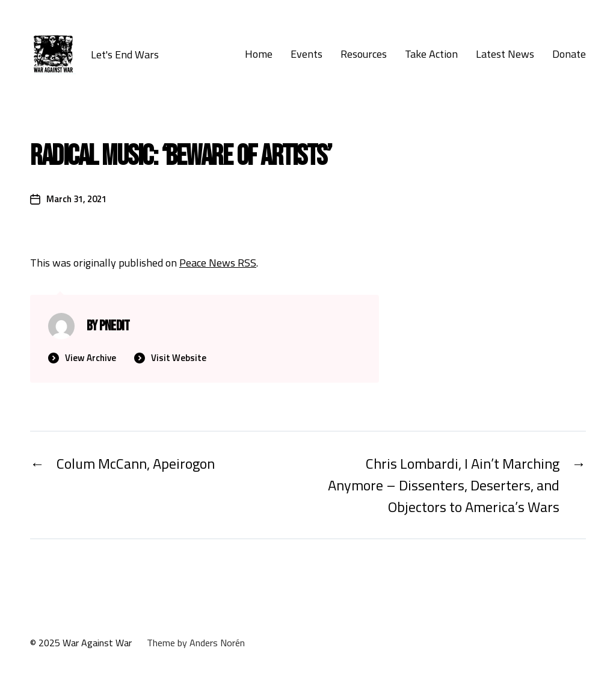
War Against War (97, 643)
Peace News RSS (218, 263)
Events (306, 54)
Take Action (431, 54)
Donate (569, 54)
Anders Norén (217, 643)
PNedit (115, 326)
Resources (364, 54)
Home (259, 54)
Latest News (505, 54)
